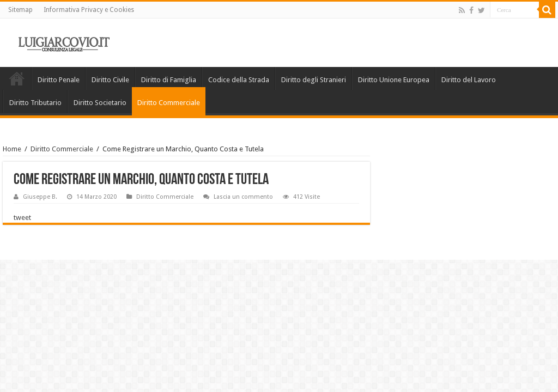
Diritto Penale (59, 80)
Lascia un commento (243, 197)
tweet (22, 218)
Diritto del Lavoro (469, 80)
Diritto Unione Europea (394, 80)
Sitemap (20, 10)
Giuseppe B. (40, 197)
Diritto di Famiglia (169, 80)
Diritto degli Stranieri (314, 80)
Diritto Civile (110, 80)
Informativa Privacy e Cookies (89, 10)
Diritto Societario (100, 103)
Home (17, 78)
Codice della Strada (239, 80)
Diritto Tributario (35, 103)
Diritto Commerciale (169, 103)
